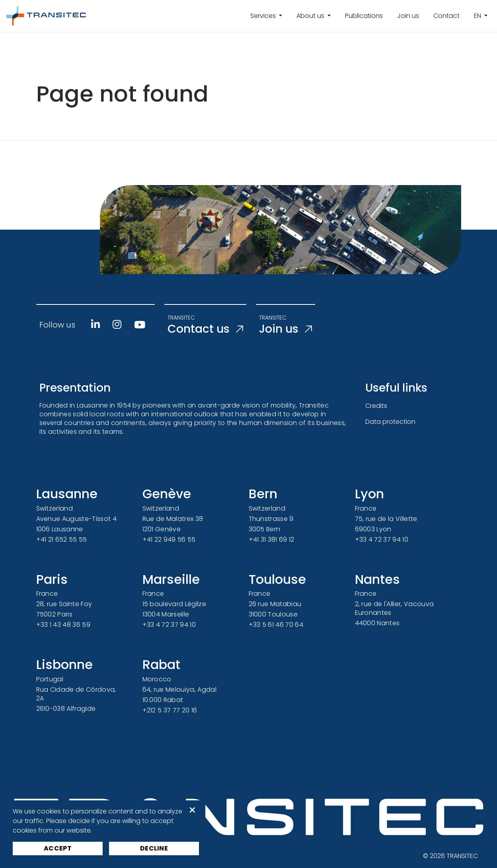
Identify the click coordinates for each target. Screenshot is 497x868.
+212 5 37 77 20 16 (170, 710)
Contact (446, 16)
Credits (376, 406)
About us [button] (311, 16)
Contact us (205, 329)
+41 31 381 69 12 (272, 539)
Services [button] (264, 16)
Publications (364, 16)
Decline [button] (154, 848)
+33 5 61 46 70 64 (276, 625)
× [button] (192, 810)
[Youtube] (140, 325)
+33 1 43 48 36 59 (63, 625)
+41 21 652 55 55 (62, 539)
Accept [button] (58, 848)
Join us (408, 16)
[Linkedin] (96, 324)
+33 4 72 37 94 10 (382, 539)
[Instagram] (117, 324)
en (478, 16)
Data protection (390, 422)
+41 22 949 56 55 (169, 539)
